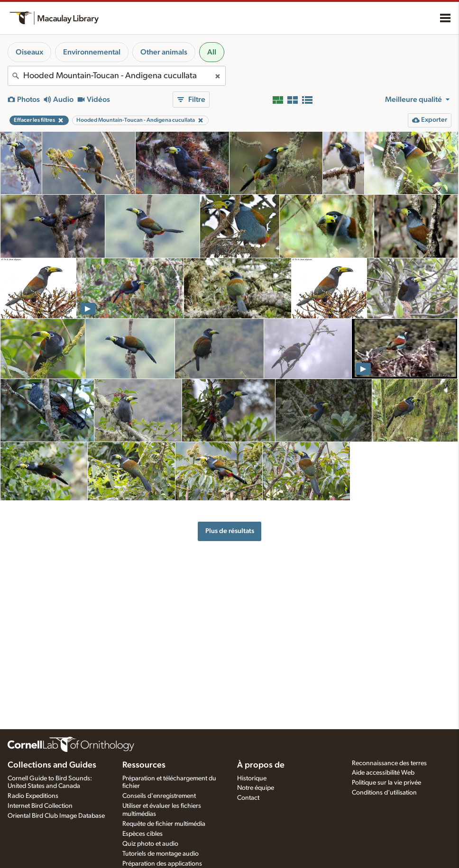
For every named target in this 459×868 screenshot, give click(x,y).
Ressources (144, 765)
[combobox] (117, 76)
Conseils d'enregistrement (159, 796)
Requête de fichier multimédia (164, 824)
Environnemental (92, 52)
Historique (252, 778)
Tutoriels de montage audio (161, 854)
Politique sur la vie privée (386, 783)
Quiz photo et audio (150, 844)
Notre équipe (256, 788)
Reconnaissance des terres (389, 763)
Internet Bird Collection (40, 806)
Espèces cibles (142, 834)
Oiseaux (29, 52)
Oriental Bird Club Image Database (56, 816)
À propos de (261, 765)
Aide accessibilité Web (383, 773)
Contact (248, 798)
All (212, 52)
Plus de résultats (230, 531)
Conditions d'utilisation (384, 793)
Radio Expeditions (33, 796)
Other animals (164, 52)
